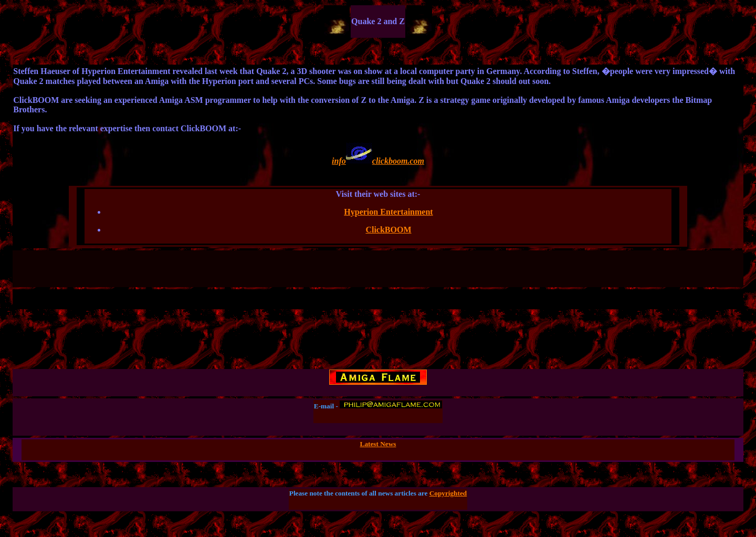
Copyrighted (448, 493)
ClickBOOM (388, 230)
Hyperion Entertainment (388, 212)
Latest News (378, 444)
